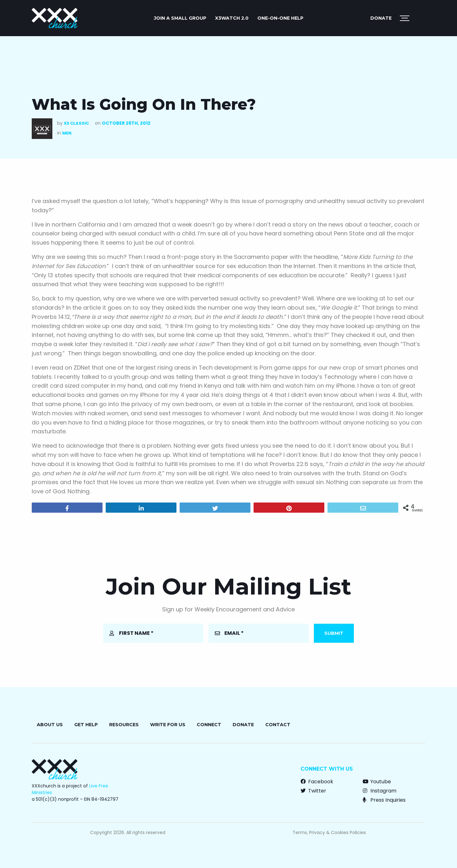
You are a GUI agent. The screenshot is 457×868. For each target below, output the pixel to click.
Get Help (86, 725)
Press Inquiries (384, 800)
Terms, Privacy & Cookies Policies (329, 832)
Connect (209, 725)
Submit (334, 633)
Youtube (377, 782)
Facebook (317, 782)
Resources (124, 725)
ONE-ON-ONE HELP (280, 18)
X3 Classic (76, 123)
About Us (50, 725)
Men (67, 133)
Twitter (313, 791)
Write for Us (168, 725)
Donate (381, 18)
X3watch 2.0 (232, 18)
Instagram (380, 791)
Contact (278, 725)
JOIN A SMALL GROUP (180, 18)
